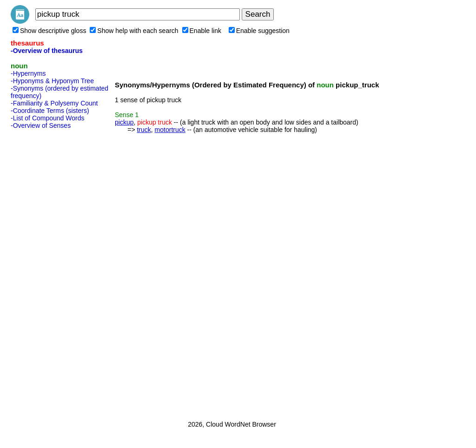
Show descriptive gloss (49, 31)
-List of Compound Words (47, 118)
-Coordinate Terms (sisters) (50, 111)
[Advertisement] (48, 272)
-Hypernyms (28, 73)
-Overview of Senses (41, 125)
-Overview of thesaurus (47, 51)
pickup (124, 122)
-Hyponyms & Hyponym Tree (52, 81)
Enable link (202, 31)
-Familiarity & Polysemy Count (54, 103)
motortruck (170, 130)
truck (144, 130)
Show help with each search (134, 31)
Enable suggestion (259, 31)
